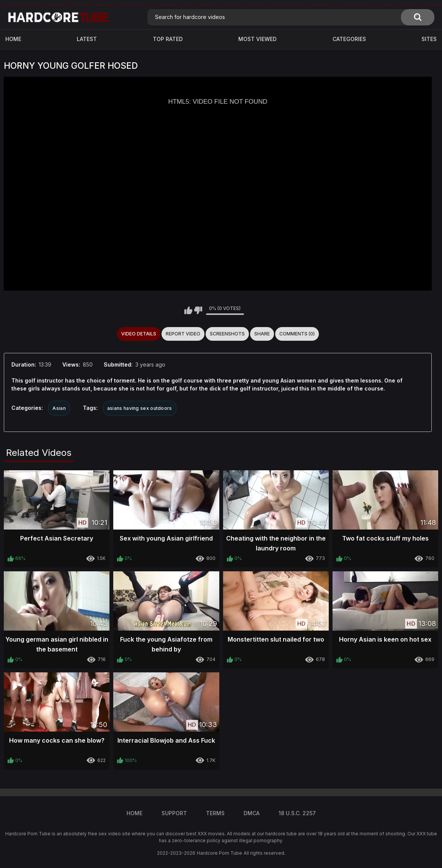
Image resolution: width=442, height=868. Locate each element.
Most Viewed (257, 39)
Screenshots (227, 334)
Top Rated (168, 39)
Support (174, 813)
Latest (87, 39)
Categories (349, 39)
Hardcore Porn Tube (219, 853)
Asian (59, 408)
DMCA (252, 813)
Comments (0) (297, 334)
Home (13, 39)
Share (262, 334)
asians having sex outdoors (140, 408)
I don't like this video (198, 310)
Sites (429, 39)
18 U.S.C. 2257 (297, 813)
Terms (215, 813)
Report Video (183, 334)
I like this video (188, 310)
